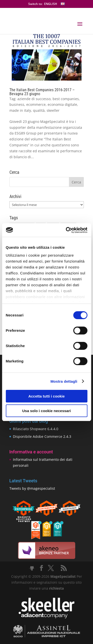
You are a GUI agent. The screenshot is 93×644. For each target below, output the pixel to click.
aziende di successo (34, 99)
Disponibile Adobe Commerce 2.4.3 (42, 436)
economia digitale (62, 104)
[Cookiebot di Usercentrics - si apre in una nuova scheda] (66, 230)
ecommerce (36, 104)
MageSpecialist (63, 576)
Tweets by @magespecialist (32, 488)
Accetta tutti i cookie (46, 396)
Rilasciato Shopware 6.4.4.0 (36, 429)
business (17, 104)
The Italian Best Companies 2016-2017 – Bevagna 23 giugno (42, 92)
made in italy (20, 110)
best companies (66, 99)
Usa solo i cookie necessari (47, 411)
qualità (39, 110)
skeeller (53, 110)
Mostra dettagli (64, 381)
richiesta (56, 588)
